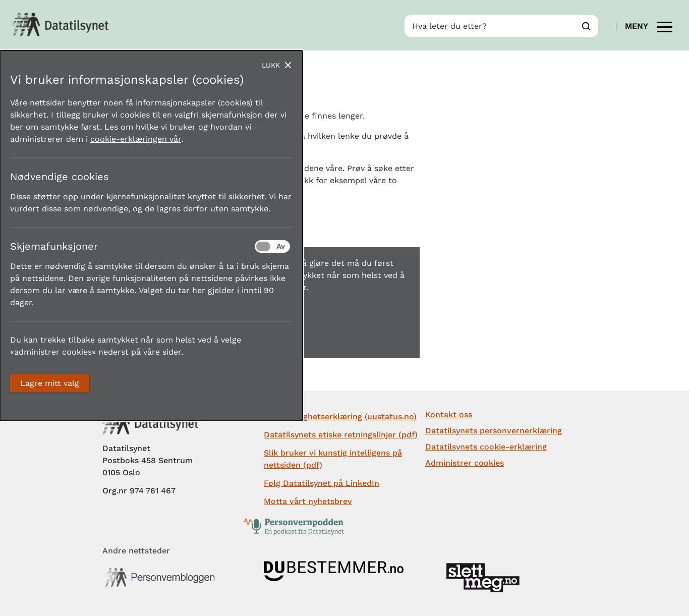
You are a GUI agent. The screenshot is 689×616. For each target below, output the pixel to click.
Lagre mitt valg (50, 383)
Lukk (271, 65)
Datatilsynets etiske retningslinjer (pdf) (341, 435)
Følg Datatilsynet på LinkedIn (322, 483)
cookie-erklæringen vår (136, 139)
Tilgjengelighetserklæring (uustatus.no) (340, 416)
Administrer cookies (465, 463)
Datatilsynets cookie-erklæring (486, 447)
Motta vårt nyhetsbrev (308, 501)
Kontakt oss (449, 414)
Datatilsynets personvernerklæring (494, 431)
